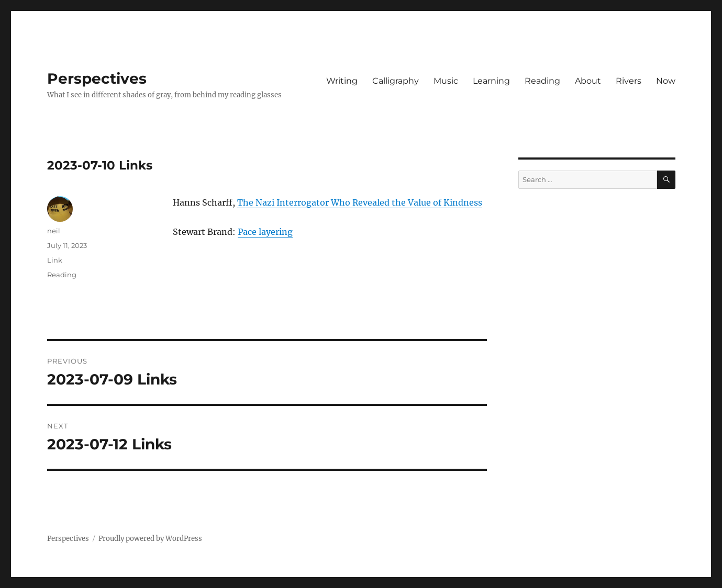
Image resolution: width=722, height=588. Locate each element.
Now (666, 81)
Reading (542, 81)
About (588, 81)
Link (55, 260)
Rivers (629, 81)
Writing (342, 81)
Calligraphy (396, 81)
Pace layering (265, 232)
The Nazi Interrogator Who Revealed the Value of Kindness (360, 202)
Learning (491, 81)
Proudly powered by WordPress (150, 539)
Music (446, 81)
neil (54, 231)
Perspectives (97, 78)
